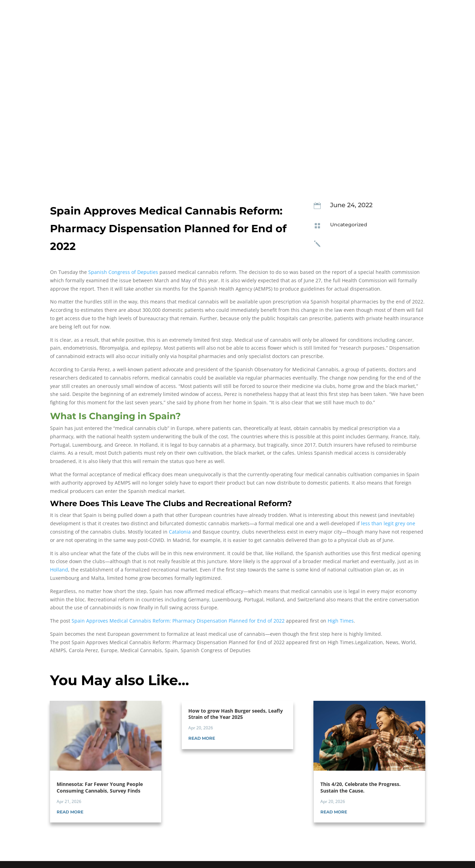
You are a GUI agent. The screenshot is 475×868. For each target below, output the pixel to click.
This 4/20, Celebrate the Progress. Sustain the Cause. (361, 787)
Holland (59, 570)
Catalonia (180, 532)
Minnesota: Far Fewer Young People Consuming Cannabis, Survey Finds (100, 787)
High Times (341, 621)
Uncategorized (349, 225)
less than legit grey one (388, 523)
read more (70, 812)
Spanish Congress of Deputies (123, 272)
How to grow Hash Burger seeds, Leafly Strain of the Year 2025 (236, 714)
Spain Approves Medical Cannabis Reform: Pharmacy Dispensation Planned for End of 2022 (178, 621)
